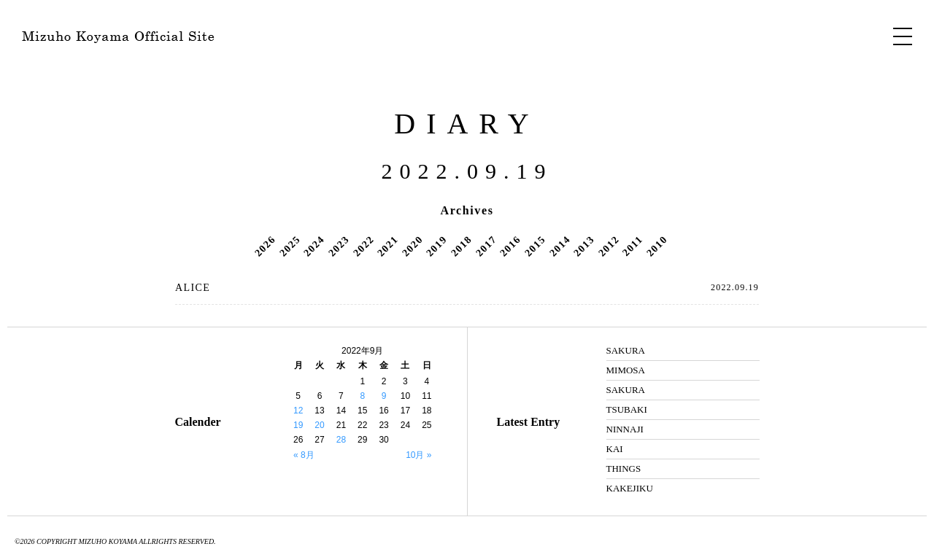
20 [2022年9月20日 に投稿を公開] (319, 425)
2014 (560, 246)
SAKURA (626, 350)
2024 (314, 246)
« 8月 (304, 455)
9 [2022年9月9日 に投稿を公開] (384, 396)
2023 (339, 246)
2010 (657, 246)
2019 (437, 246)
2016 (510, 246)
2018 (461, 246)
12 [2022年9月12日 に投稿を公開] (298, 411)
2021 (387, 246)
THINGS (624, 468)
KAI (615, 449)
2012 (609, 246)
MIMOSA (626, 370)
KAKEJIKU (630, 488)
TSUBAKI (627, 409)
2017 (486, 246)
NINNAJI (625, 429)
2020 (412, 246)
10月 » (418, 455)
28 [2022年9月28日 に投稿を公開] (341, 440)
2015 (535, 246)
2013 (584, 246)
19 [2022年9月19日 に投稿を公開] (298, 425)
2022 (363, 246)
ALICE (193, 288)
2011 (633, 246)
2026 (265, 246)
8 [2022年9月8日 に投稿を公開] (362, 396)
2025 (290, 246)
